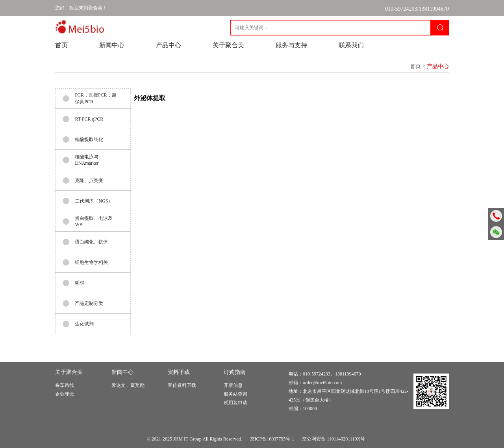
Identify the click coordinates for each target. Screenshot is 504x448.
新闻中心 (112, 45)
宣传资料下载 (182, 385)
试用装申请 (235, 403)
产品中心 (169, 45)
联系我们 (351, 45)
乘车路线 (65, 385)
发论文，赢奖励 (128, 385)
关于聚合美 (228, 45)
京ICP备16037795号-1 (272, 439)
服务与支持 (291, 45)
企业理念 (65, 394)
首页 (61, 45)
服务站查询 (235, 394)
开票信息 (233, 385)
